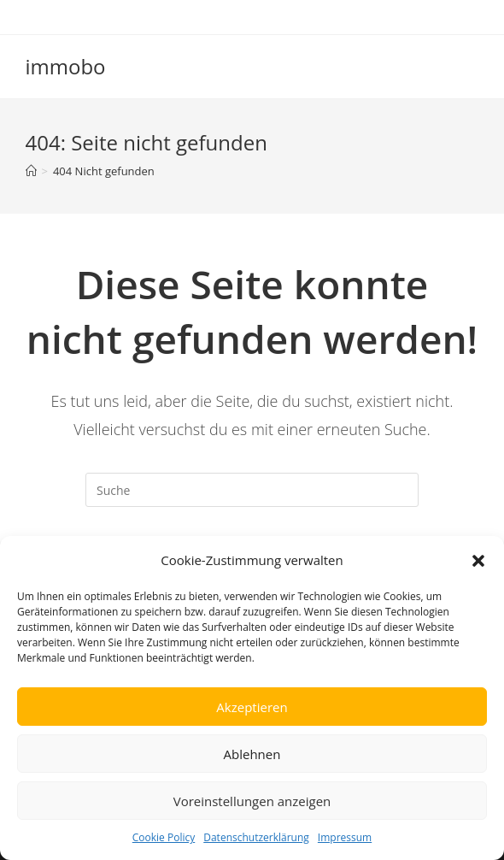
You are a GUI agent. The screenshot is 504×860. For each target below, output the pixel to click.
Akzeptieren (252, 707)
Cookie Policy (164, 837)
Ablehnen (252, 754)
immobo (66, 66)
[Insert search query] (252, 490)
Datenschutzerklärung (256, 837)
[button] (478, 561)
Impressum (345, 837)
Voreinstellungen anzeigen (252, 801)
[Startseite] (31, 171)
